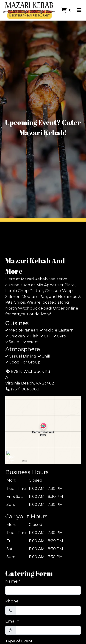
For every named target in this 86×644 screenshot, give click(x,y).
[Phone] (48, 610)
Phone (12, 601)
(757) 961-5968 (22, 389)
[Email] (48, 630)
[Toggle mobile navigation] (79, 10)
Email (11, 621)
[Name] (43, 590)
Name (11, 581)
